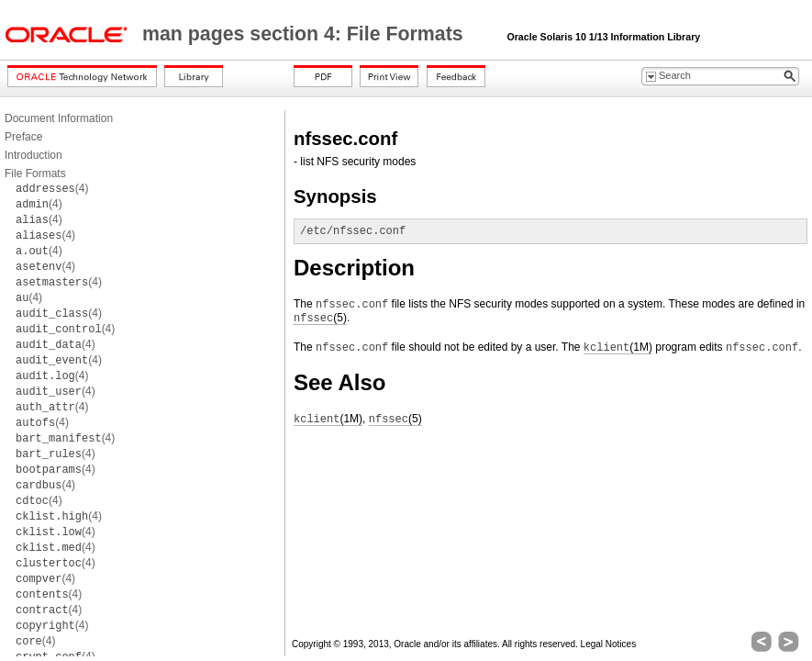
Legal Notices (609, 644)
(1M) (618, 347)
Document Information (59, 118)
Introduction (33, 155)
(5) (320, 318)
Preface (23, 137)
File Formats (35, 174)
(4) (52, 188)
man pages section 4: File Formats (306, 34)
